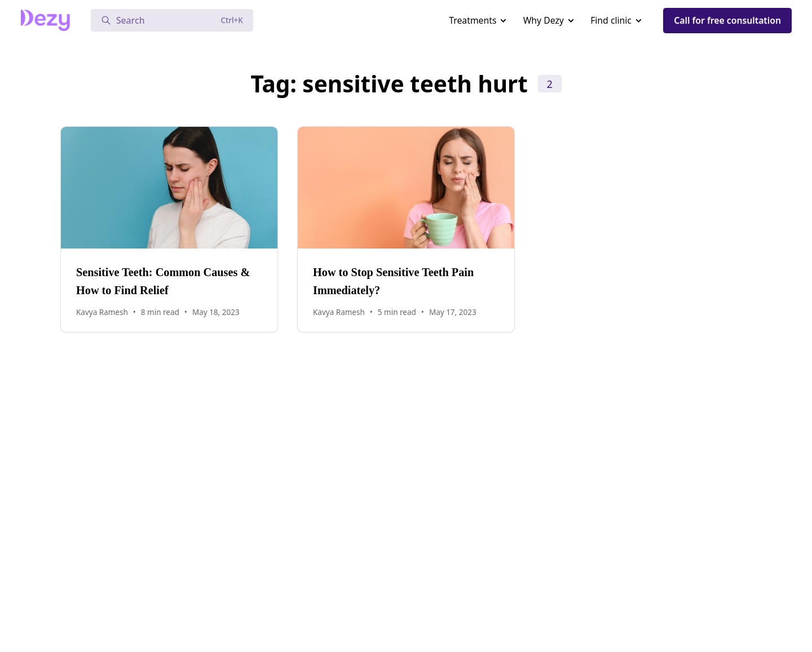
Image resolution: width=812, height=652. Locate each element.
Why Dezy (544, 20)
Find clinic (611, 20)
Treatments (473, 20)
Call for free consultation (727, 20)
